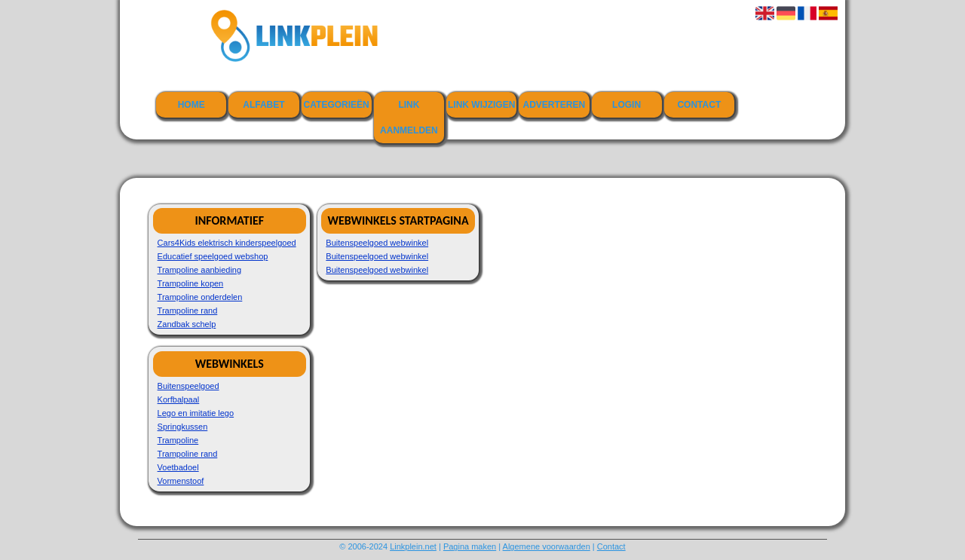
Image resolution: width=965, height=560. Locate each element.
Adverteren (554, 105)
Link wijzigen (481, 105)
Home (191, 105)
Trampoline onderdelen (200, 297)
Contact (699, 105)
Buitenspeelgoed (188, 386)
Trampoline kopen (191, 283)
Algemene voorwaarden (547, 546)
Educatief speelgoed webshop (213, 256)
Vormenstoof (181, 481)
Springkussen (183, 427)
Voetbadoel (178, 467)
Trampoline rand (188, 311)
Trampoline (178, 440)
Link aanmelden (409, 118)
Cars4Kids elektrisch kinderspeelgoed (227, 243)
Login (626, 105)
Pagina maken (470, 546)
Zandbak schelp (187, 324)
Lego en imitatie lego (196, 413)
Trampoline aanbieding (200, 270)
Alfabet (263, 105)
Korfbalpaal (179, 399)
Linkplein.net (413, 546)
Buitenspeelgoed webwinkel (377, 243)
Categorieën (337, 105)
